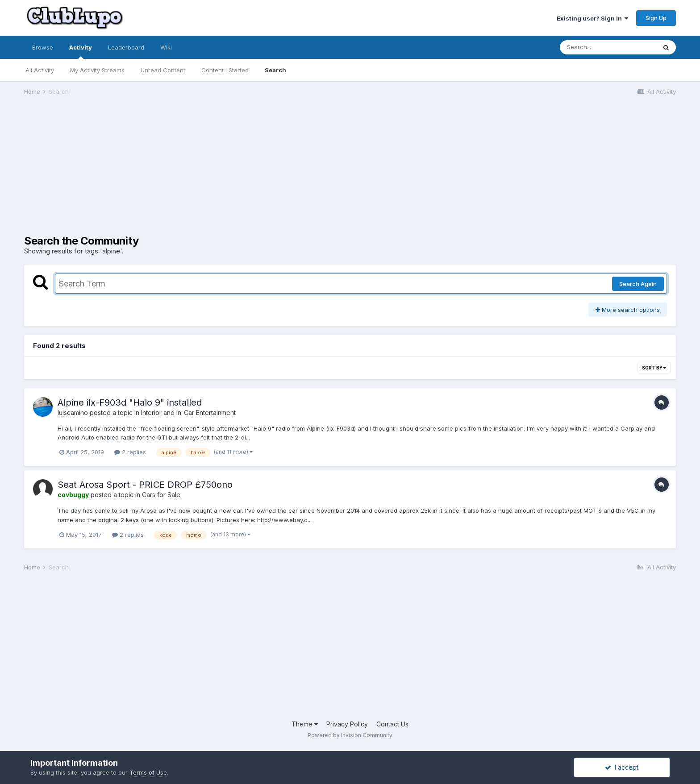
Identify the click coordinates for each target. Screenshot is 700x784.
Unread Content (163, 70)
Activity (81, 51)
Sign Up (656, 18)
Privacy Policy (347, 724)
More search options (628, 310)
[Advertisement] (187, 172)
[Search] (608, 47)
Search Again (638, 284)
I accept (622, 767)
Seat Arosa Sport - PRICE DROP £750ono (145, 485)
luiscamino (73, 413)
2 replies (130, 452)
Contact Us (392, 724)
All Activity (40, 70)
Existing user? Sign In (592, 18)
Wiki (166, 47)
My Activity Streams (97, 70)
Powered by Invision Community (350, 735)
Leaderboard (126, 47)
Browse (43, 47)
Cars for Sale (161, 495)
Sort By (654, 368)
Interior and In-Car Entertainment (188, 413)
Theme (305, 724)
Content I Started (225, 70)
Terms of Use (148, 772)
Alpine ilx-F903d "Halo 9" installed (130, 402)
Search (275, 70)
